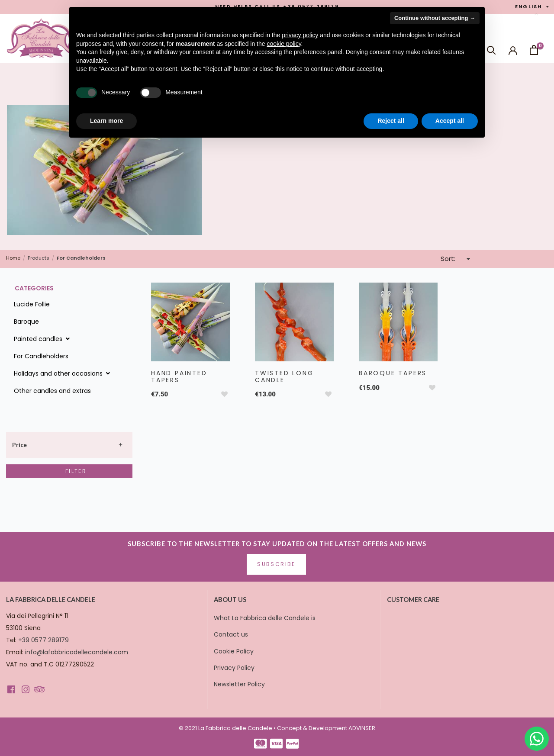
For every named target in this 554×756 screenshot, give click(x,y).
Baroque (26, 322)
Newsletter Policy (239, 684)
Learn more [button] (106, 121)
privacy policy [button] (300, 35)
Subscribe (276, 564)
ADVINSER (362, 728)
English (532, 7)
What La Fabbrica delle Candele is (265, 618)
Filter (76, 471)
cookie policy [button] (284, 44)
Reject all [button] (391, 121)
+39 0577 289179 (43, 640)
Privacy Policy (234, 668)
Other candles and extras (52, 391)
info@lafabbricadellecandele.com (77, 652)
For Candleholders (41, 356)
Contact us (231, 634)
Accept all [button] (450, 121)
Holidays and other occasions (63, 373)
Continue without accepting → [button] (435, 18)
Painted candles (43, 339)
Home (13, 258)
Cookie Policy (234, 651)
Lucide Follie (32, 304)
